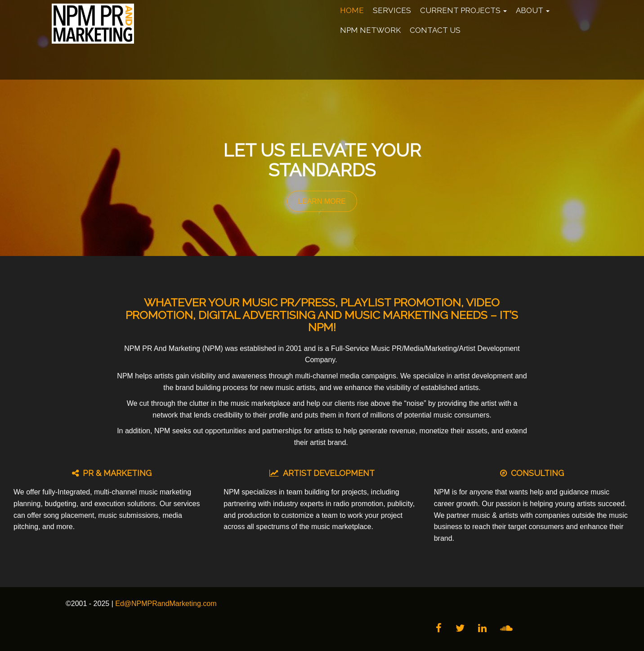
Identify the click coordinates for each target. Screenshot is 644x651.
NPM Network (370, 30)
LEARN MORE (322, 201)
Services (392, 10)
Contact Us (435, 30)
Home (352, 10)
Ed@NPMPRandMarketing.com (166, 604)
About (533, 10)
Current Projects (463, 10)
